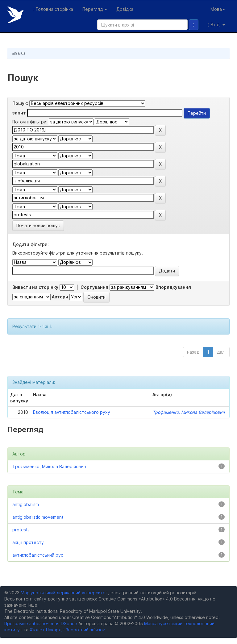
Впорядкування (173, 287)
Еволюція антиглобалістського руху (72, 412)
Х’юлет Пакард (46, 630)
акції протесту (28, 542)
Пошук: (20, 103)
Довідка (125, 9)
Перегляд (95, 9)
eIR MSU (19, 54)
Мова (218, 9)
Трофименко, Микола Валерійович (189, 412)
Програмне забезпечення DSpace (41, 623)
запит (19, 113)
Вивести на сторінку (35, 287)
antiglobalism (26, 504)
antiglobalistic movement (38, 517)
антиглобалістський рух (38, 555)
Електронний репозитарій (16, 15)
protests (21, 530)
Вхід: (216, 25)
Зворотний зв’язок (85, 630)
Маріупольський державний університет (64, 593)
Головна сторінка (53, 9)
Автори (60, 297)
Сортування (94, 287)
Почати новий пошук (38, 225)
